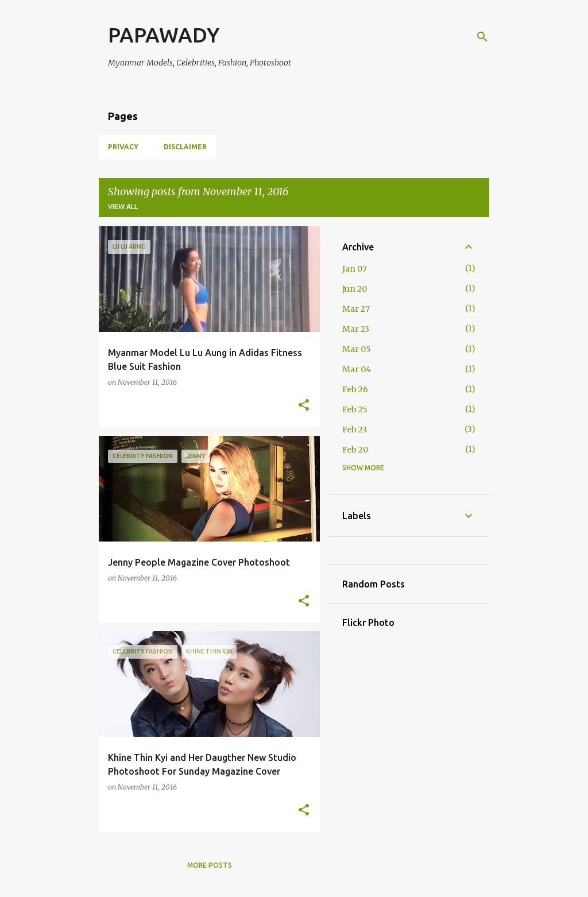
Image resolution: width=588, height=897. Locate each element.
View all (123, 206)
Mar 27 (356, 309)
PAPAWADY (164, 35)
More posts (210, 865)
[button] (304, 406)
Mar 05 (357, 349)
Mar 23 (356, 329)
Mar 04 (357, 369)
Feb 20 (355, 450)
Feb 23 (355, 430)
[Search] (482, 37)
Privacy (123, 147)
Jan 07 (355, 269)
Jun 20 (355, 289)
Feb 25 (355, 409)
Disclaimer (185, 147)
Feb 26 (355, 389)
